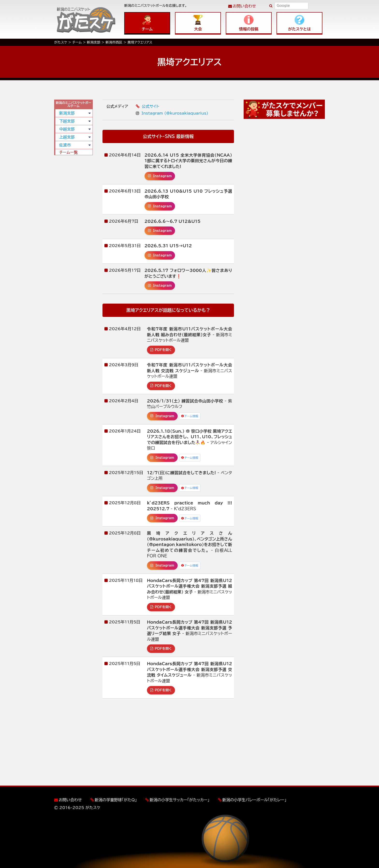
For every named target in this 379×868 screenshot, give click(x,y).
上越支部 (67, 137)
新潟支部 (67, 113)
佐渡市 (65, 145)
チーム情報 (190, 416)
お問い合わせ (244, 6)
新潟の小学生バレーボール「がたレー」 (254, 800)
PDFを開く (161, 350)
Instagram (160, 176)
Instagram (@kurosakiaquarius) (172, 113)
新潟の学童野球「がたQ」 (116, 800)
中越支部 (67, 129)
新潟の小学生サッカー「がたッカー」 (179, 800)
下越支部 (67, 121)
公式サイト (148, 106)
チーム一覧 (69, 152)
